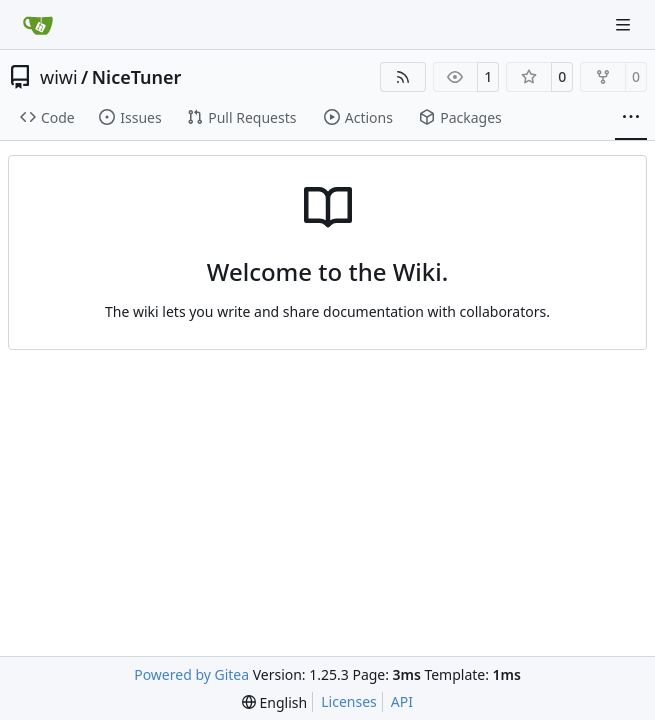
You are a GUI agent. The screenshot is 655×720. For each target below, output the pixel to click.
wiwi (59, 77)
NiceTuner (137, 77)
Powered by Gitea (191, 674)
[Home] (38, 25)
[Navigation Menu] (625, 24)
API (402, 701)
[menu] (274, 702)
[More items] (631, 118)
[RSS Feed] (403, 77)
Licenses (349, 701)
